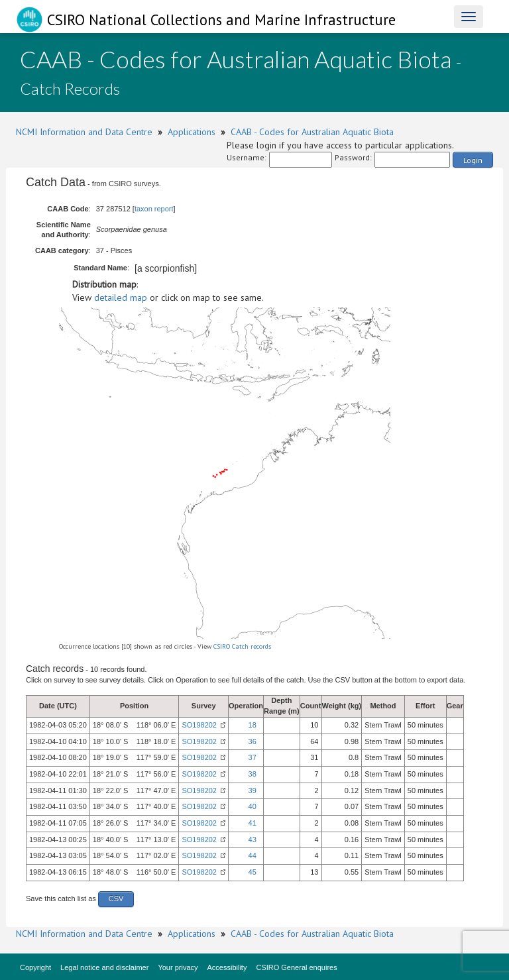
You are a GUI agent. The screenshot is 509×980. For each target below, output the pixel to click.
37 (253, 757)
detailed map (121, 298)
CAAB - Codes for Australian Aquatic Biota (312, 132)
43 (253, 840)
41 (253, 823)
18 (253, 725)
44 (253, 855)
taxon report (154, 209)
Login (473, 160)
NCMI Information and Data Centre (84, 132)
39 (253, 790)
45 (253, 872)
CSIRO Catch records (242, 646)
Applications (192, 132)
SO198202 (199, 725)
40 (253, 806)
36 (253, 741)
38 (253, 774)
